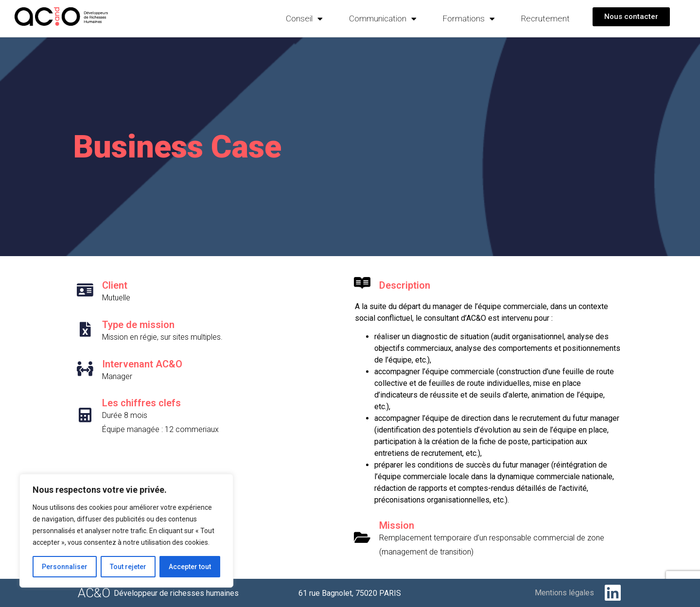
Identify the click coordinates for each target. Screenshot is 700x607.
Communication (383, 19)
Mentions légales (564, 593)
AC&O (94, 593)
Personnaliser (65, 567)
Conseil (304, 19)
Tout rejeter (128, 567)
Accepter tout (190, 567)
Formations (469, 19)
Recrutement (545, 18)
